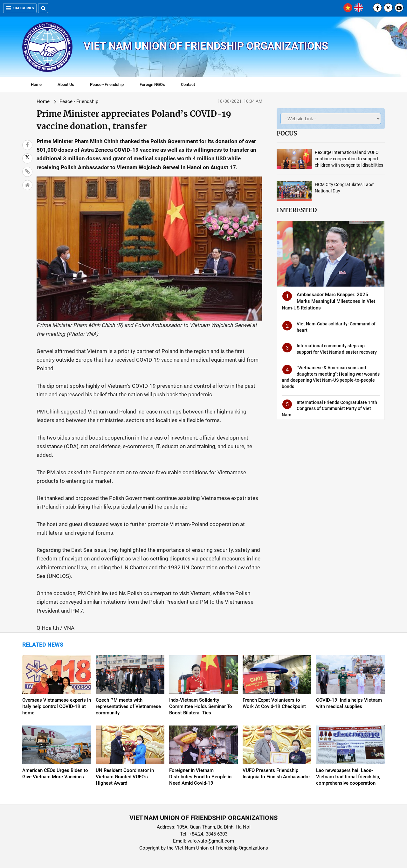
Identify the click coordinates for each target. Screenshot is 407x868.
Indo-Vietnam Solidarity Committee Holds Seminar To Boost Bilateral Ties (201, 706)
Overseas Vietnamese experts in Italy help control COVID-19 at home (57, 706)
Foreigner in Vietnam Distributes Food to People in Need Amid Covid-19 (200, 777)
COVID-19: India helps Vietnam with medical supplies (349, 703)
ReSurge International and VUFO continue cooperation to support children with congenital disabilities (349, 159)
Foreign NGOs (152, 84)
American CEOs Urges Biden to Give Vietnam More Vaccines (55, 774)
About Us (66, 84)
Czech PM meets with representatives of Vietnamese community (128, 706)
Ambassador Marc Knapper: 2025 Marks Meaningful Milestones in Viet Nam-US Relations (328, 301)
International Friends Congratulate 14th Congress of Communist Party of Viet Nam (329, 409)
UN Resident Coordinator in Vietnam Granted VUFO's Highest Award (125, 777)
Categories (20, 8)
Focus (287, 133)
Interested (297, 210)
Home (36, 84)
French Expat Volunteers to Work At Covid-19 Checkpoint (274, 703)
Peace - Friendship (107, 84)
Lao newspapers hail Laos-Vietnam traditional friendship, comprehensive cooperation (348, 777)
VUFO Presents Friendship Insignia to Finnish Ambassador (276, 774)
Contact (188, 84)
